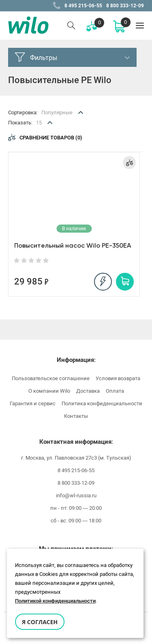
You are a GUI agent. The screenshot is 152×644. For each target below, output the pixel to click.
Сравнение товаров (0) (45, 137)
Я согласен (40, 622)
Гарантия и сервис (33, 403)
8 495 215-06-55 (83, 6)
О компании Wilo (49, 391)
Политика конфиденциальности (102, 403)
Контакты (76, 416)
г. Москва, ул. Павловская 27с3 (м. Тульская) (76, 458)
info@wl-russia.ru (76, 495)
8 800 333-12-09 (125, 6)
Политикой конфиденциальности (55, 601)
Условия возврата (118, 378)
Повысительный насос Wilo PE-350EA (73, 245)
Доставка (88, 391)
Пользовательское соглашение (51, 378)
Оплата (115, 391)
